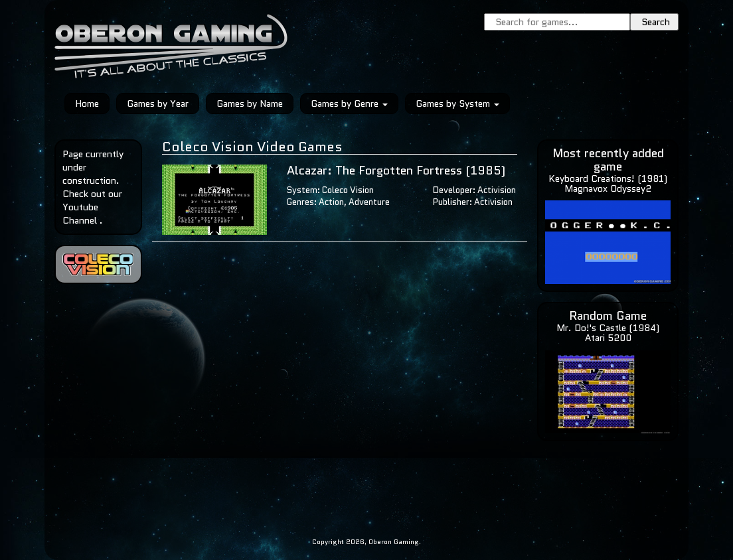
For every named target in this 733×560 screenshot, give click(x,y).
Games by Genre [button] (349, 104)
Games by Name (250, 104)
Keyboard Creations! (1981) (608, 178)
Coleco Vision (348, 190)
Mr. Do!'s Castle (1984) (608, 328)
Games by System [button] (457, 104)
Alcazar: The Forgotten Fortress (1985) (396, 171)
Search (656, 22)
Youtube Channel (80, 214)
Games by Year (158, 104)
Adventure (369, 202)
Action (331, 202)
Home (87, 104)
